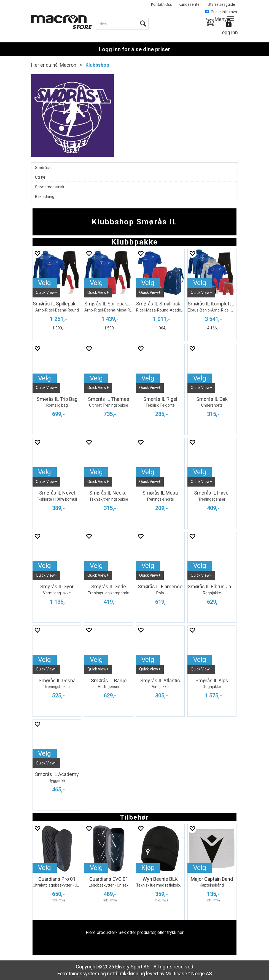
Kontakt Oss (162, 4)
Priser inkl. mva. (222, 12)
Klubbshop (97, 65)
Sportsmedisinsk (50, 187)
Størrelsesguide (221, 4)
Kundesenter (190, 4)
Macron (68, 65)
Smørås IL (44, 168)
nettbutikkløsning (126, 974)
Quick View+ (46, 292)
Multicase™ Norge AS (189, 974)
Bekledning (45, 197)
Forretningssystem (78, 974)
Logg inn (229, 32)
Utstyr (40, 177)
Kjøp (148, 868)
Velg (45, 283)
